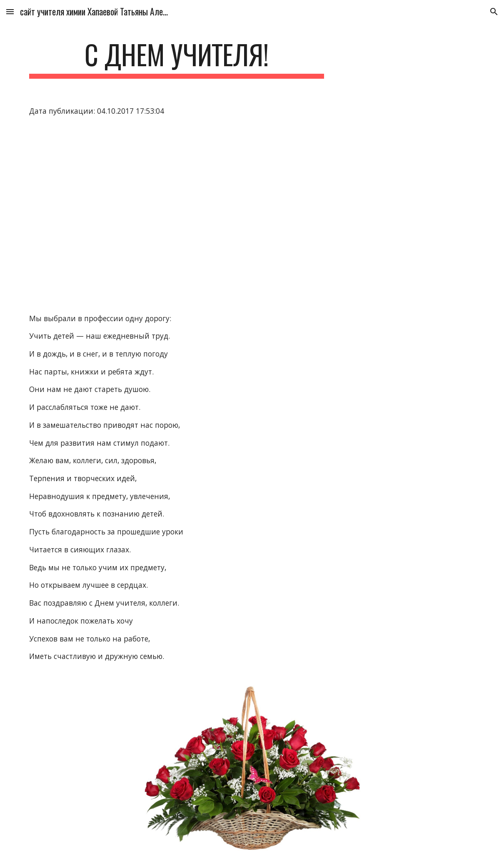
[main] (177, 59)
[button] (10, 11)
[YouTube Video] (233, 215)
